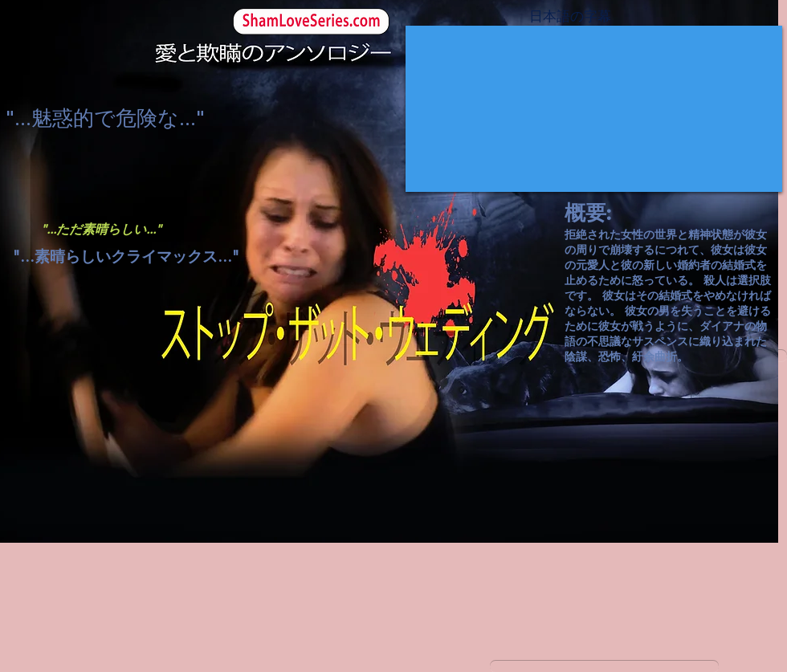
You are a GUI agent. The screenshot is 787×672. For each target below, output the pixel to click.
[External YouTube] (594, 109)
